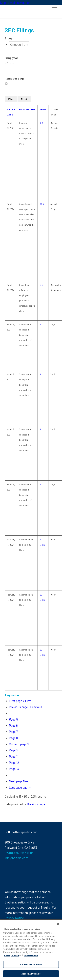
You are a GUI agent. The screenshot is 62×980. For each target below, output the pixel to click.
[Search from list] (19, 45)
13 (14, 769)
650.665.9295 (24, 853)
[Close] (58, 924)
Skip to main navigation (15, 3)
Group (9, 38)
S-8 (41, 285)
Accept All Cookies (31, 974)
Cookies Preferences (31, 964)
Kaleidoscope (36, 804)
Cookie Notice (31, 955)
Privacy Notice (14, 918)
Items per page (15, 78)
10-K (42, 204)
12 (14, 763)
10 (14, 750)
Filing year (11, 58)
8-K (41, 123)
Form (43, 109)
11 (14, 756)
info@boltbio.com (16, 858)
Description (27, 109)
